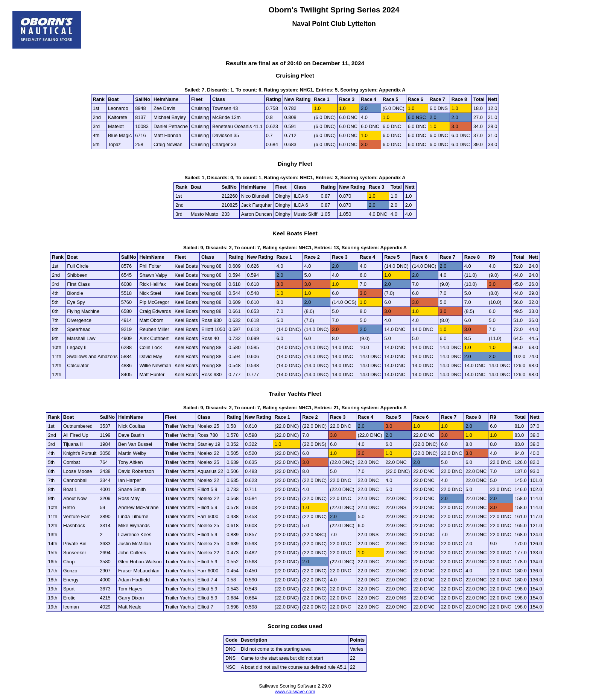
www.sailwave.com (295, 692)
